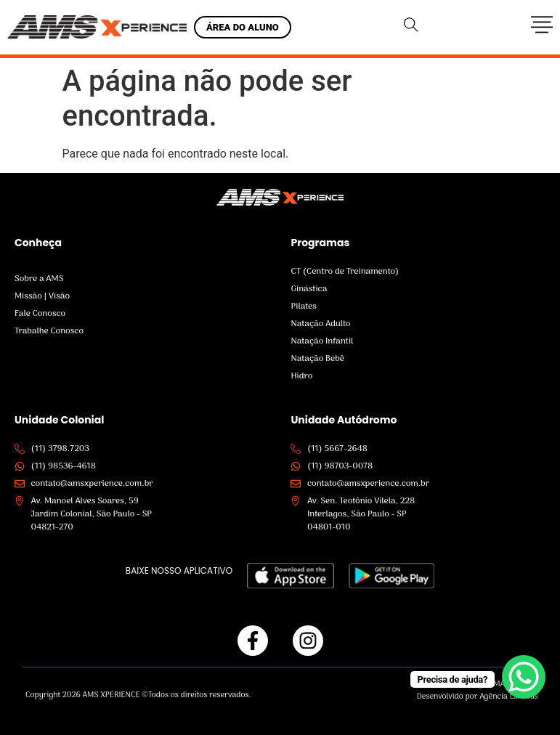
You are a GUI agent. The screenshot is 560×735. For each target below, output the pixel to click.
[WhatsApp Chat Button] (524, 677)
